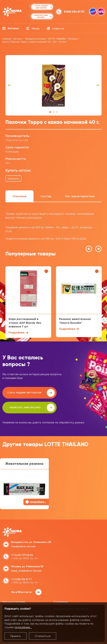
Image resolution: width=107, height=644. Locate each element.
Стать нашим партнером (31, 393)
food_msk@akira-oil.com (26, 571)
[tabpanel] (54, 85)
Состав (46, 196)
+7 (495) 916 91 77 (21, 579)
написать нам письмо (32, 408)
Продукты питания (14, 602)
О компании (61, 602)
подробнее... (23, 627)
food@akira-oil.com (23, 546)
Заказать (13, 179)
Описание (19, 196)
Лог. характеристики (80, 196)
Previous (9, 85)
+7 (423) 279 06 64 (22, 555)
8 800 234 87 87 (74, 12)
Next (98, 85)
